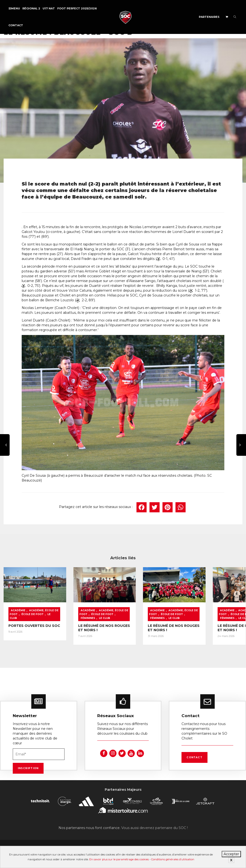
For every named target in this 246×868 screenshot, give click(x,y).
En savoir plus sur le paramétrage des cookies (119, 859)
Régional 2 (31, 8)
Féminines (90, 613)
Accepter (231, 854)
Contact (16, 25)
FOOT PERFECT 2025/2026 (77, 8)
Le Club (27, 613)
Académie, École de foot (27, 608)
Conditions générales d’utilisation (173, 859)
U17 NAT (49, 8)
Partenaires (209, 17)
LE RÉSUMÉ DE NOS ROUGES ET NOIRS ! (88, 627)
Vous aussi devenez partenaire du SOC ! (155, 826)
